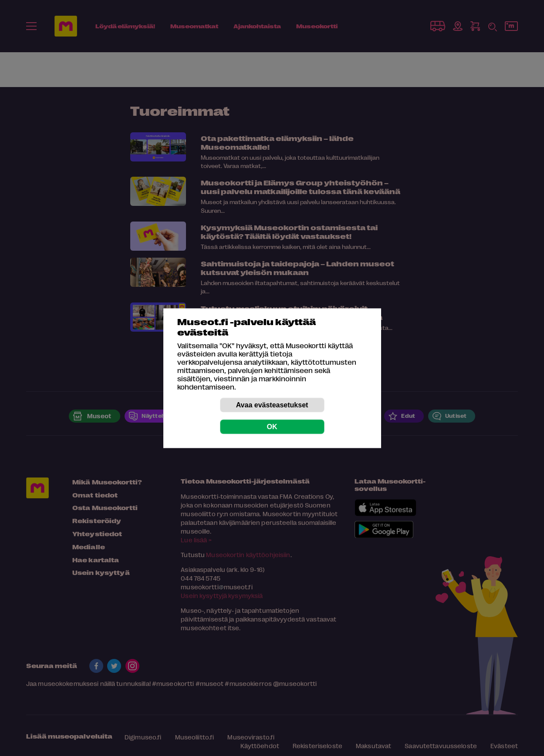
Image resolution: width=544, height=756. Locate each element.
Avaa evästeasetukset (272, 405)
